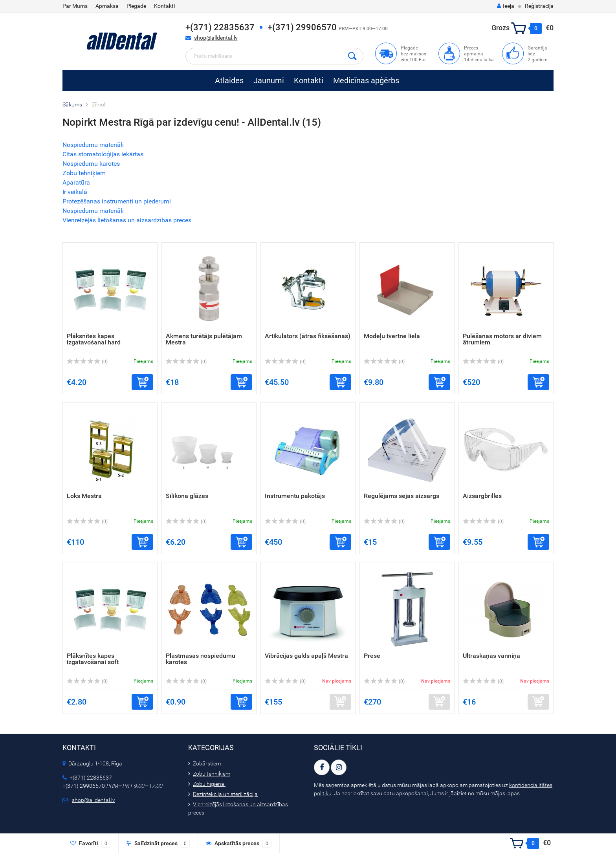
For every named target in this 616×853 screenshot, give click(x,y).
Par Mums (75, 6)
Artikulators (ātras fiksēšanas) (308, 336)
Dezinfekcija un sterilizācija (225, 794)
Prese (372, 656)
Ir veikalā (75, 192)
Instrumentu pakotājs (295, 496)
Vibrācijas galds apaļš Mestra (306, 656)
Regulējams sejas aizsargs (401, 496)
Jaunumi (269, 81)
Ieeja (506, 6)
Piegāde (136, 6)
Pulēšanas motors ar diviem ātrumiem (502, 339)
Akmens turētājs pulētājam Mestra (204, 339)
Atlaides (229, 81)
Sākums (72, 104)
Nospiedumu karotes (91, 164)
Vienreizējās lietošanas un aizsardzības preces (127, 220)
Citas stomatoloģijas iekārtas (103, 154)
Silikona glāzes (187, 496)
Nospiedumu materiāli (93, 145)
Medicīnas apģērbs (366, 81)
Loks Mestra (84, 496)
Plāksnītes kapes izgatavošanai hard (94, 339)
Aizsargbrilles (482, 496)
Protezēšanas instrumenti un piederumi (117, 201)
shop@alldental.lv (216, 38)
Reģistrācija (539, 6)
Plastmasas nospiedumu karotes (201, 659)
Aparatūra (76, 182)
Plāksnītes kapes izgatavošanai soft (93, 659)
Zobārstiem (207, 763)
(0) (87, 362)
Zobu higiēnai (209, 784)
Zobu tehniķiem (84, 173)
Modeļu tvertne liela (392, 336)
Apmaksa (107, 6)
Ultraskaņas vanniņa (491, 656)
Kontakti (164, 6)
